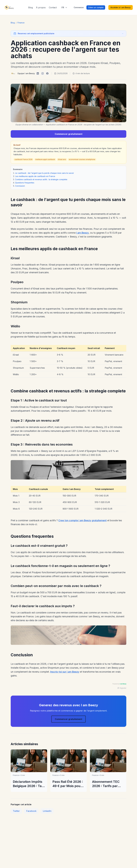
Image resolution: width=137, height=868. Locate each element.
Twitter (16, 811)
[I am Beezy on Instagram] (43, 73)
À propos (41, 7)
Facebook (31, 811)
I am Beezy (82, 233)
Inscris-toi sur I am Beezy (65, 672)
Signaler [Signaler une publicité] (122, 688)
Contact (53, 7)
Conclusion (20, 186)
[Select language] (64, 7)
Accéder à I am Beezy (121, 7)
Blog (31, 7)
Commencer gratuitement (69, 134)
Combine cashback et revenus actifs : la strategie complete (41, 179)
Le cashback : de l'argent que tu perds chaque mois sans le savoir (44, 173)
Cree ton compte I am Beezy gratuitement (82, 520)
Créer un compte (96, 7)
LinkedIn (47, 811)
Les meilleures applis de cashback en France (35, 176)
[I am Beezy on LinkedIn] (38, 73)
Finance (21, 23)
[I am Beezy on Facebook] (47, 73)
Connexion (79, 7)
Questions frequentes (25, 183)
